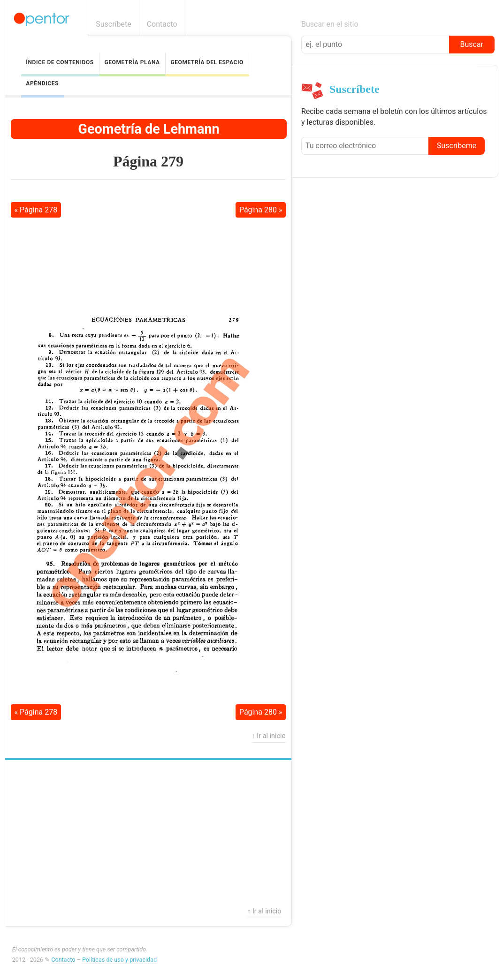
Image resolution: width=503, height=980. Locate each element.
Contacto (162, 24)
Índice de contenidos (60, 62)
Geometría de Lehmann (149, 129)
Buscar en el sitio (330, 24)
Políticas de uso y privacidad (119, 960)
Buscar (472, 44)
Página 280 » (261, 210)
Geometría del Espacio (207, 62)
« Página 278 (36, 210)
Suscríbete (114, 24)
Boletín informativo (490, 24)
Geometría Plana (132, 62)
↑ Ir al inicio (269, 736)
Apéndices (42, 83)
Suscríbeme (457, 146)
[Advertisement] (148, 247)
